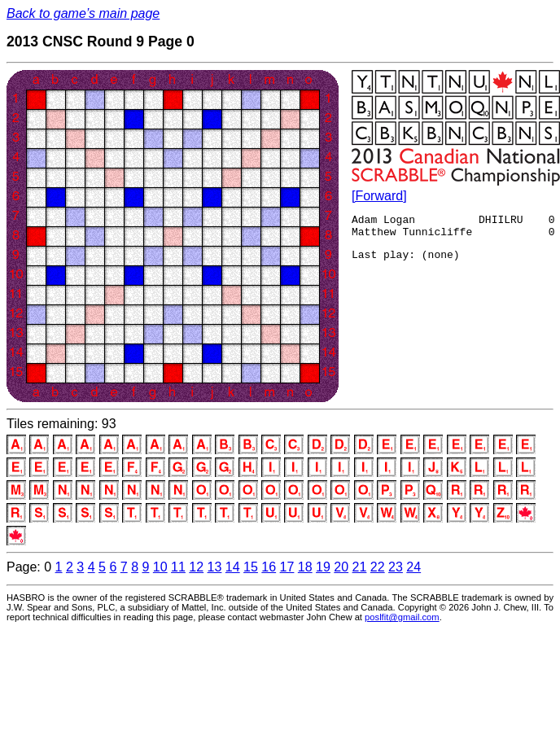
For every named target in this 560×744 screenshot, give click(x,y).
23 (396, 567)
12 (196, 567)
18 (305, 567)
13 (215, 567)
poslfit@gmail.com (402, 617)
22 (378, 567)
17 (287, 567)
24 (413, 567)
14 (233, 567)
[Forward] (379, 196)
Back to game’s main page (83, 13)
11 (178, 567)
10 (160, 567)
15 (251, 567)
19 (323, 567)
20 (341, 567)
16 (269, 567)
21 (360, 567)
